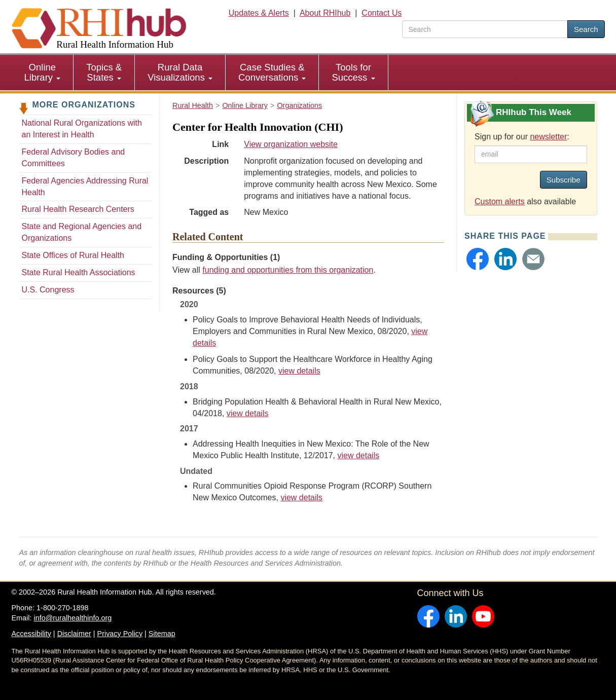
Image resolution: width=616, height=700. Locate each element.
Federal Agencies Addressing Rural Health (85, 187)
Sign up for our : (522, 137)
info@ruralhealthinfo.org (73, 618)
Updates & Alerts (259, 13)
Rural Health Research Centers (78, 209)
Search (586, 29)
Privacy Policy (120, 634)
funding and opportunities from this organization (288, 270)
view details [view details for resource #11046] (248, 413)
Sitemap (162, 634)
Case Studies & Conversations (272, 72)
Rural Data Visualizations (180, 72)
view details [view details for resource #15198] (301, 498)
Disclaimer (74, 634)
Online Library (43, 72)
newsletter (548, 137)
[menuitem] (43, 72)
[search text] (485, 29)
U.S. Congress (48, 290)
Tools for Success (353, 72)
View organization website (291, 144)
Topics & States (104, 72)
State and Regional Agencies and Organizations (82, 232)
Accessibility (31, 634)
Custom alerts (500, 201)
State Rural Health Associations (79, 272)
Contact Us (382, 13)
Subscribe (564, 180)
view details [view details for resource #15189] (299, 371)
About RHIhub (325, 13)
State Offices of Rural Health (73, 255)
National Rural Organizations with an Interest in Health (82, 129)
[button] (478, 259)
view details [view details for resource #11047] (359, 455)
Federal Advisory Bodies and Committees (74, 158)
